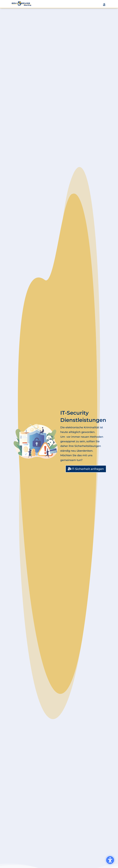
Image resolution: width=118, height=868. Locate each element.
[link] (21, 4)
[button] (104, 4)
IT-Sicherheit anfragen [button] (88, 469)
